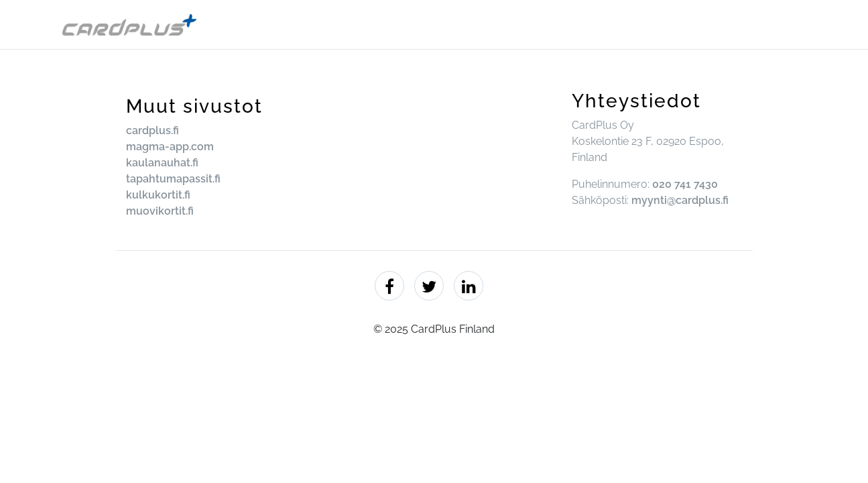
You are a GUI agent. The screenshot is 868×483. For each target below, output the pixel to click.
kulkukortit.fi (158, 195)
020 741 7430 (685, 184)
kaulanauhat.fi (162, 163)
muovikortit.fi (160, 211)
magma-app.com (170, 147)
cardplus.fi (152, 130)
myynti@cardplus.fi (680, 200)
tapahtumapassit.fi (173, 179)
